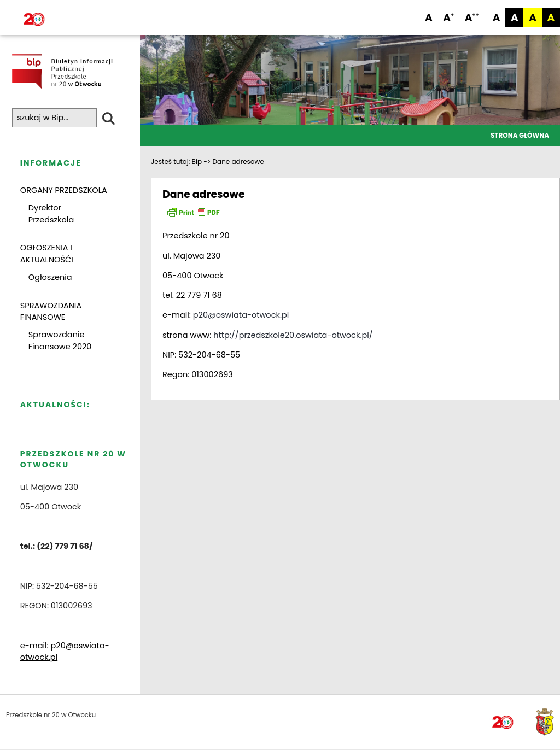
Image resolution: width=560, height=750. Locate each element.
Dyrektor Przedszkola (51, 214)
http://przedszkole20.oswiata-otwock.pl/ (293, 335)
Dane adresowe (238, 162)
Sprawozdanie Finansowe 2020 (60, 341)
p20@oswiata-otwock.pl (241, 315)
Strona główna (520, 135)
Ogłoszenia (50, 277)
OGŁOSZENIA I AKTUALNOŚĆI (47, 254)
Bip (197, 162)
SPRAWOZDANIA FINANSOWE (51, 312)
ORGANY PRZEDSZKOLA (64, 190)
